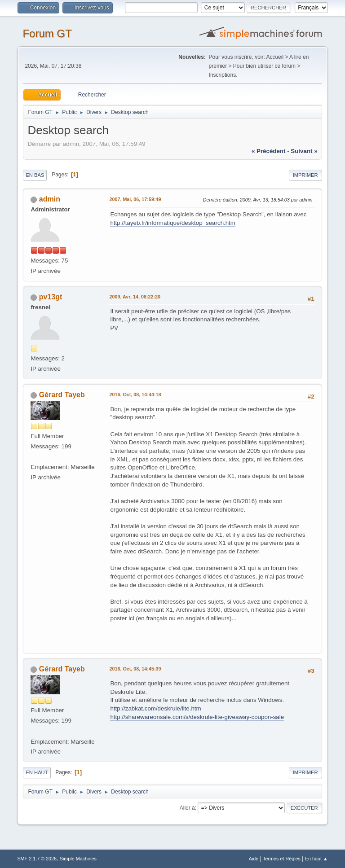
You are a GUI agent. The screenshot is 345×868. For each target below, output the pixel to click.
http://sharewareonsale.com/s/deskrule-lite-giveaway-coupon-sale (197, 717)
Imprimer (305, 175)
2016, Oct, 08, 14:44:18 (135, 395)
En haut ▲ (316, 859)
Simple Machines (78, 859)
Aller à (187, 808)
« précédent (269, 151)
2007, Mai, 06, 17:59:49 (135, 199)
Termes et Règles (282, 859)
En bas (35, 175)
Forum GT (47, 33)
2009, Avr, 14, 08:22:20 (135, 297)
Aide (254, 859)
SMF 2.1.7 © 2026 (37, 859)
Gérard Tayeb (62, 395)
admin (50, 199)
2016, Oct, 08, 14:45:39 (135, 669)
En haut (37, 772)
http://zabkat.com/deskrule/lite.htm (155, 708)
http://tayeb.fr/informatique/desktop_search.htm (173, 223)
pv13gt (51, 297)
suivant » (304, 151)
